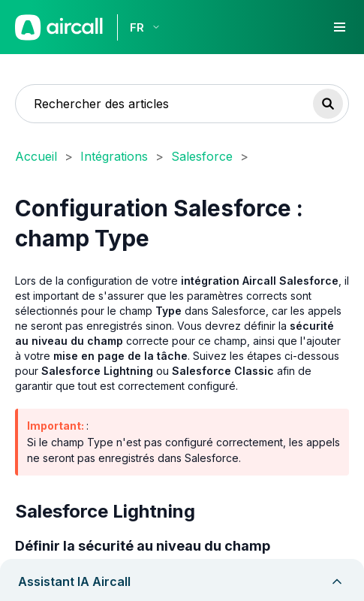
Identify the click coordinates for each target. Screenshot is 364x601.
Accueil (36, 156)
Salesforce (202, 156)
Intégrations (114, 156)
